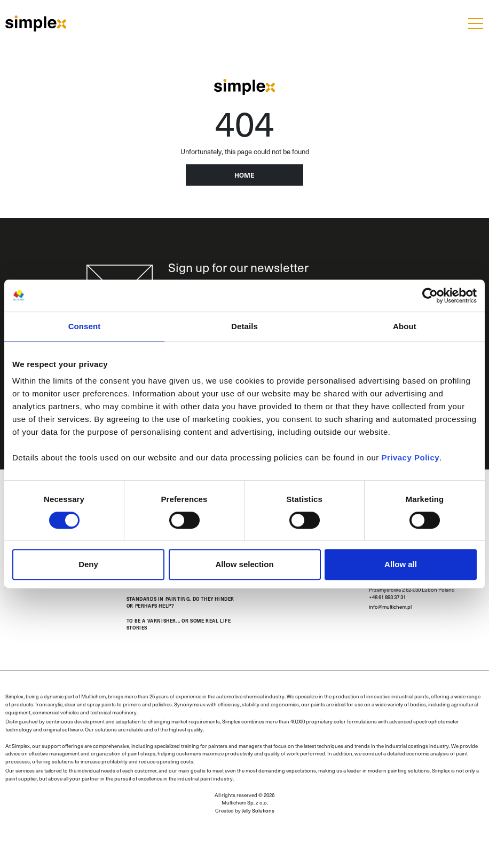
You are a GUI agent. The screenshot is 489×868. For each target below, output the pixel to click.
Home (244, 175)
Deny (88, 564)
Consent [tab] (85, 326)
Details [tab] (244, 326)
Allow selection (244, 564)
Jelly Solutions (258, 810)
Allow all (401, 564)
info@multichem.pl (390, 607)
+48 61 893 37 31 (387, 597)
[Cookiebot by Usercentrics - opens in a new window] (430, 296)
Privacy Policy (410, 457)
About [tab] (405, 326)
